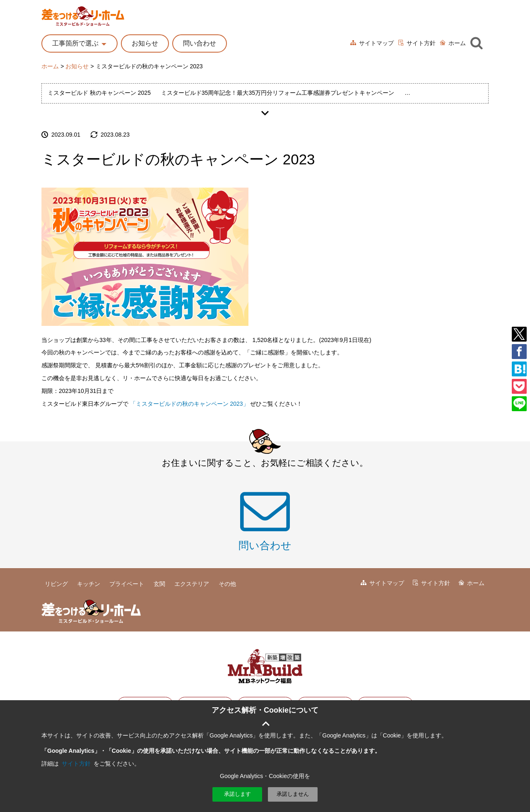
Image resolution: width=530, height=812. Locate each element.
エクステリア (192, 584)
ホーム (457, 43)
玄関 (159, 584)
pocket (519, 386)
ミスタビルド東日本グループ (265, 667)
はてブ (519, 369)
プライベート (127, 584)
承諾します (237, 794)
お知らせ (145, 43)
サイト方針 (421, 43)
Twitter (519, 334)
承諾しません (293, 794)
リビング (56, 584)
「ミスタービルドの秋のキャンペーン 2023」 (189, 404)
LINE (519, 404)
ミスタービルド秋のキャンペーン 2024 (455, 93)
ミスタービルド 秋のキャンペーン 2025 (99, 93)
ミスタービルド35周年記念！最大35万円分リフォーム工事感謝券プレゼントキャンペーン (278, 93)
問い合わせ (200, 43)
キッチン (89, 584)
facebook (519, 352)
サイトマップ (376, 43)
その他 (227, 584)
